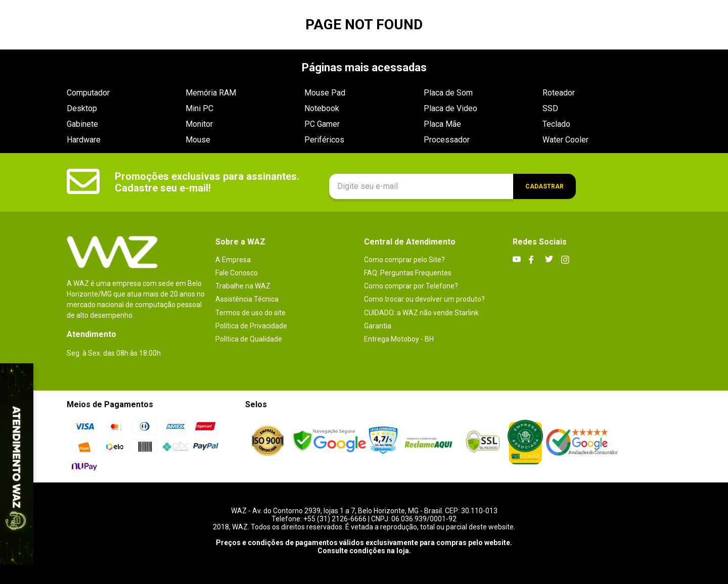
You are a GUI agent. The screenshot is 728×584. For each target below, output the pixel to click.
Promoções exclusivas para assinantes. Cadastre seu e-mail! (207, 182)
